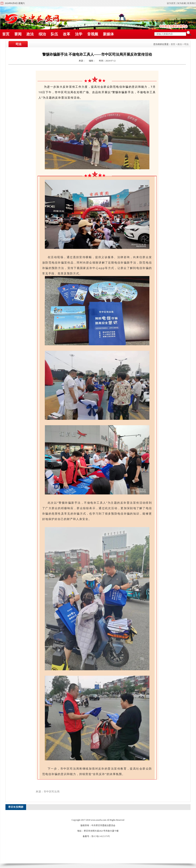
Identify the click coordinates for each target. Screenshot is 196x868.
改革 (67, 34)
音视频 (93, 34)
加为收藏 (181, 3)
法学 (79, 34)
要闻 (18, 34)
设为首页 (171, 3)
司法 (186, 44)
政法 (30, 34)
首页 (6, 34)
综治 (42, 34)
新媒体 (108, 34)
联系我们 (192, 3)
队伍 (54, 34)
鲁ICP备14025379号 (101, 836)
